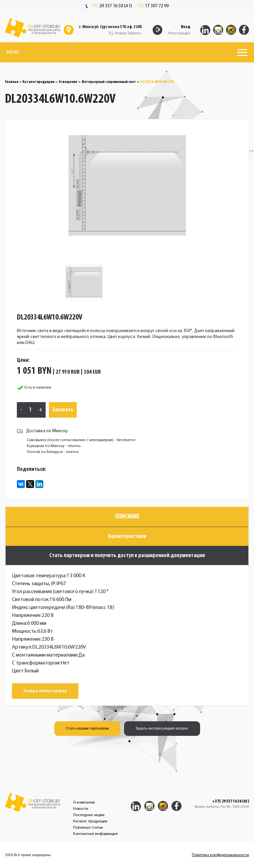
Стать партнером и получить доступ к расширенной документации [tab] (127, 556)
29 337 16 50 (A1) (109, 6)
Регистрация (179, 33)
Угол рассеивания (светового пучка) (54, 592)
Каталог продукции (38, 82)
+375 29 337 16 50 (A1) (231, 802)
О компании (84, 803)
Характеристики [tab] (127, 536)
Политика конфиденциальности (220, 855)
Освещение (68, 82)
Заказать (63, 410)
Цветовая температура (40, 576)
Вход (186, 27)
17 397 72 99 (153, 6)
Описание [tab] (127, 517)
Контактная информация (95, 834)
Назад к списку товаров (45, 691)
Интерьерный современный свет (109, 82)
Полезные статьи (88, 828)
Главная (12, 82)
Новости (81, 809)
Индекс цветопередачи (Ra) (45, 608)
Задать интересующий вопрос (162, 729)
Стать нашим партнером (87, 729)
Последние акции (89, 815)
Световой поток (32, 600)
